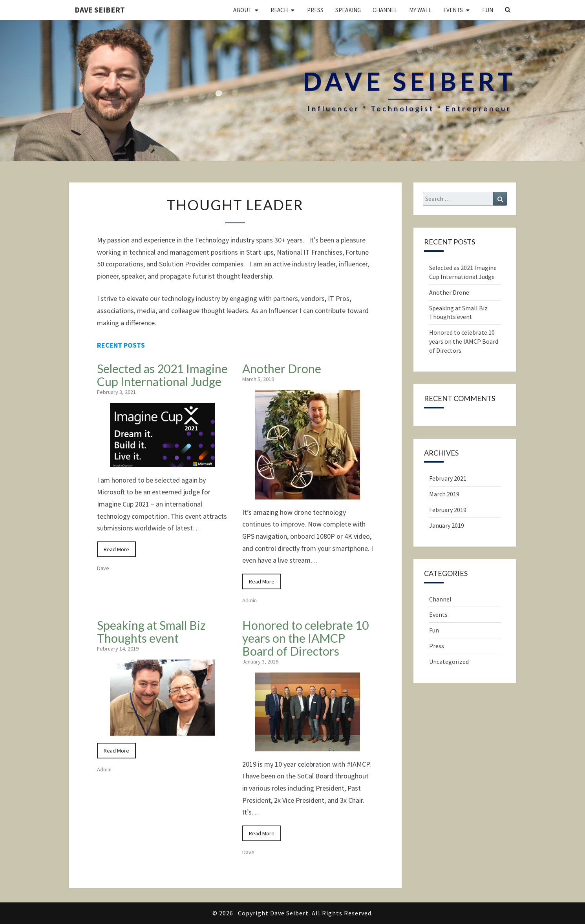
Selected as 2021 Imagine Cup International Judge (162, 375)
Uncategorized (449, 662)
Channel (385, 10)
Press (315, 10)
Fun (488, 10)
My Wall (420, 10)
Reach (279, 10)
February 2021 (448, 478)
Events (453, 10)
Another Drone (282, 368)
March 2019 (444, 494)
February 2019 (448, 510)
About (242, 10)
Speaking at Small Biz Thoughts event (151, 631)
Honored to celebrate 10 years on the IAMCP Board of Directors (305, 638)
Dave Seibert (100, 10)
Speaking (348, 10)
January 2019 (447, 525)
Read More (116, 549)
